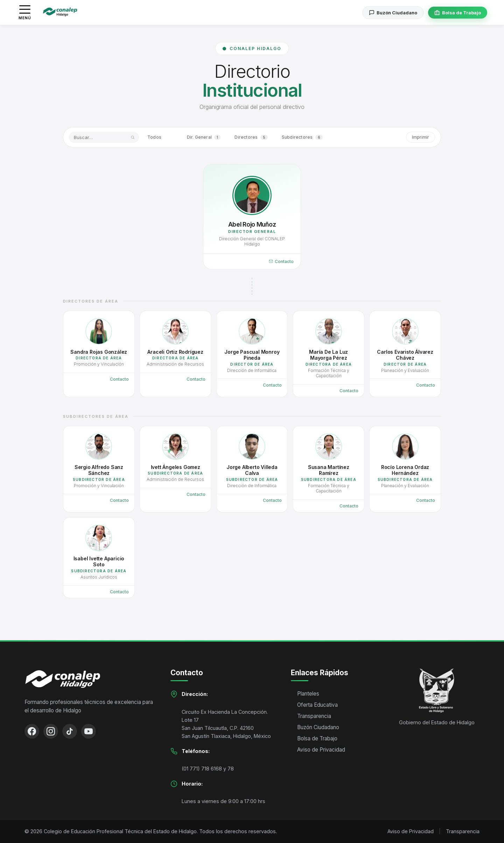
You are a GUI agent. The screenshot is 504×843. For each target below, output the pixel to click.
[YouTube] (89, 731)
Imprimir (421, 137)
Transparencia (314, 716)
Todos (160, 137)
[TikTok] (70, 731)
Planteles (308, 694)
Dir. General (204, 137)
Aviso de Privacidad (321, 750)
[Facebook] (32, 731)
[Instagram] (51, 731)
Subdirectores (302, 137)
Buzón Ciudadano (318, 727)
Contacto (281, 261)
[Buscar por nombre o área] (104, 137)
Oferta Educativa (317, 705)
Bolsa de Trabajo (317, 738)
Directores (251, 137)
